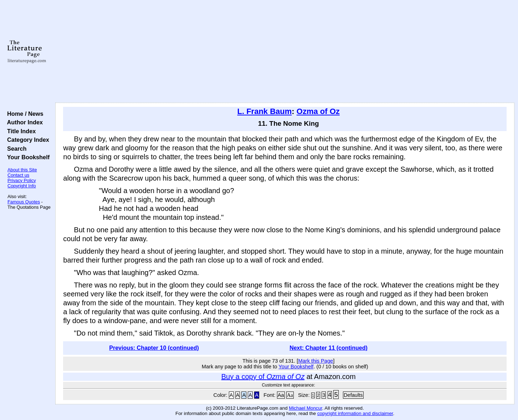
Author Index (23, 122)
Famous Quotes (24, 202)
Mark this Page (316, 361)
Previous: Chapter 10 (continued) (154, 348)
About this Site (22, 170)
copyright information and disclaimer (355, 413)
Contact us (18, 175)
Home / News (24, 114)
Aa (281, 395)
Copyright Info (22, 186)
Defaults (353, 395)
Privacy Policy (22, 180)
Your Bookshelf (27, 157)
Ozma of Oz (318, 111)
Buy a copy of (263, 377)
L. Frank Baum (265, 111)
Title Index (20, 131)
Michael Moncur (305, 408)
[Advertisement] (285, 52)
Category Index (27, 140)
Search (15, 149)
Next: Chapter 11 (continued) (329, 348)
